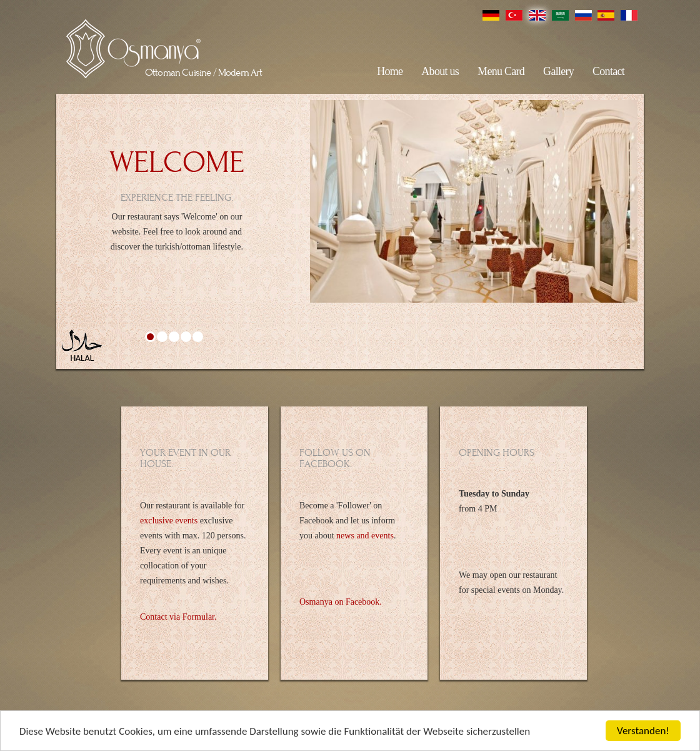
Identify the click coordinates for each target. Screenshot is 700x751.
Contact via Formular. (178, 617)
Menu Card (501, 71)
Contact (608, 71)
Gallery (558, 71)
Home (390, 71)
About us (440, 71)
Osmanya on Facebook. (341, 602)
